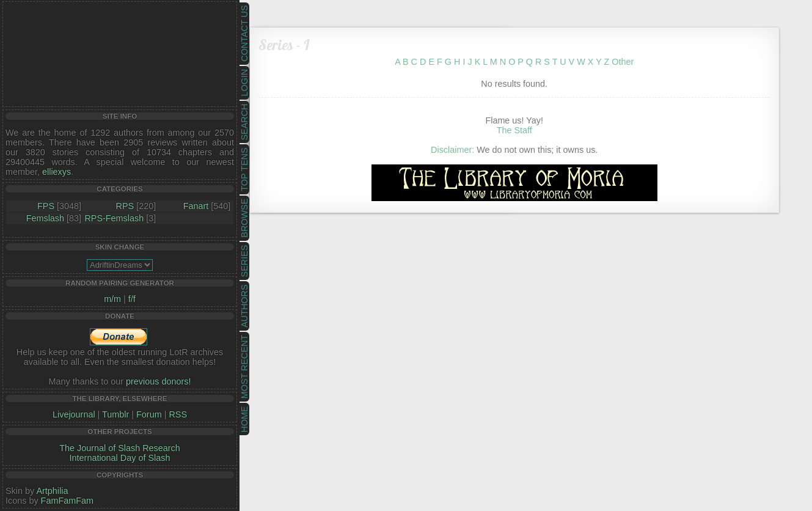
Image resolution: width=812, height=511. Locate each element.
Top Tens (244, 170)
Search (244, 122)
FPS (46, 206)
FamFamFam (67, 501)
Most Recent (244, 367)
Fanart (196, 206)
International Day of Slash (120, 458)
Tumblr (115, 414)
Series (244, 261)
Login (244, 83)
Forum (149, 414)
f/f (132, 299)
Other (623, 62)
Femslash (45, 218)
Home (244, 419)
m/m (112, 299)
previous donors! (158, 381)
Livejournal (74, 414)
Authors (244, 306)
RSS (178, 414)
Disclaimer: (452, 150)
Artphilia (52, 491)
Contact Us (244, 34)
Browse (244, 218)
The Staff (514, 130)
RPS (125, 206)
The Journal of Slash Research (120, 448)
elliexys (57, 172)
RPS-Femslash (114, 218)
